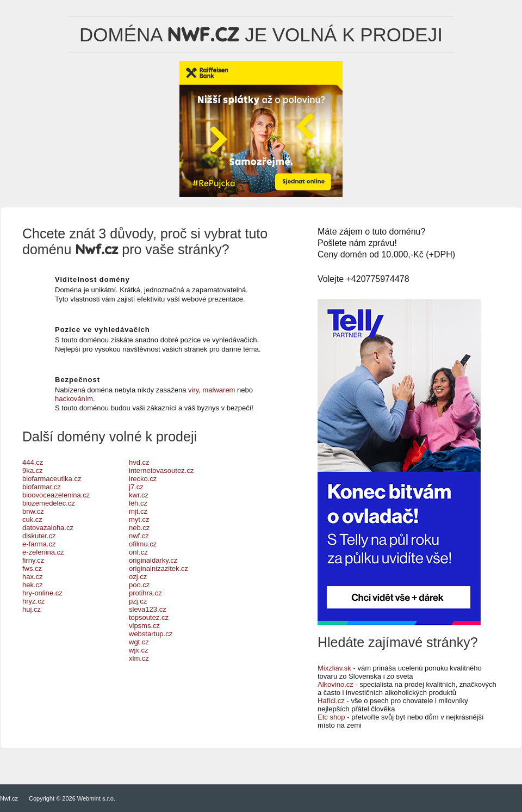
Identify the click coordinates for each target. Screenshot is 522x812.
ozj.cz (138, 577)
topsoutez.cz (149, 617)
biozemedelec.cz (49, 503)
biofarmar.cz (42, 487)
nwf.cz (139, 536)
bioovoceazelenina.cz (56, 495)
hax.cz (33, 577)
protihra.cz (145, 593)
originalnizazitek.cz (159, 568)
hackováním (74, 399)
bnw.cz (33, 511)
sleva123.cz (148, 609)
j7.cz (136, 487)
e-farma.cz (39, 544)
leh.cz (138, 503)
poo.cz (139, 585)
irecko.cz (143, 479)
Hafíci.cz (331, 701)
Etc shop (331, 717)
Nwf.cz (9, 798)
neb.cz (139, 528)
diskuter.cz (39, 536)
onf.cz (138, 552)
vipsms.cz (144, 626)
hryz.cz (33, 601)
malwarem (219, 390)
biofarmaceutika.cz (52, 479)
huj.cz (32, 609)
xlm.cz (139, 658)
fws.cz (32, 568)
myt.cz (139, 519)
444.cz (33, 462)
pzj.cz (138, 601)
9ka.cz (33, 470)
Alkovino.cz (335, 684)
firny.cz (33, 560)
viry (193, 390)
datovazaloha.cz (48, 528)
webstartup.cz (151, 634)
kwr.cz (139, 495)
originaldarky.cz (153, 560)
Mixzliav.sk (334, 668)
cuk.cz (32, 519)
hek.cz (33, 585)
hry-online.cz (42, 593)
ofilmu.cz (143, 544)
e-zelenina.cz (43, 552)
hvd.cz (139, 462)
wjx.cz (138, 650)
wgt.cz (139, 642)
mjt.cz (138, 511)
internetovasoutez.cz (161, 470)
